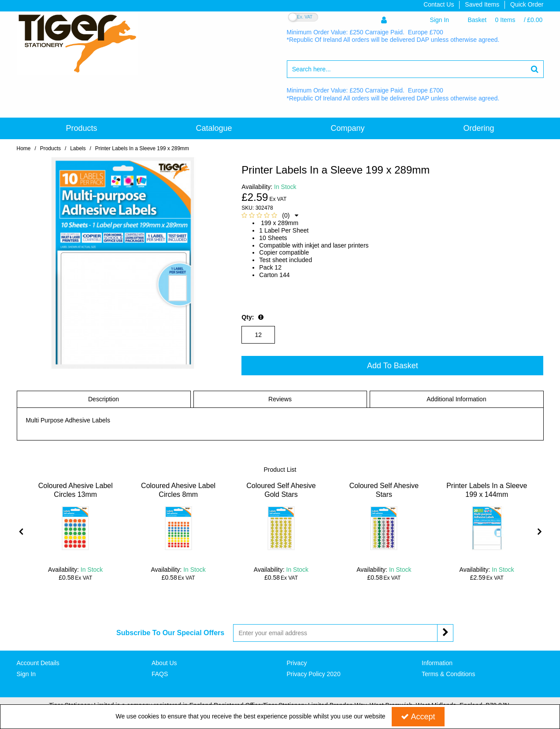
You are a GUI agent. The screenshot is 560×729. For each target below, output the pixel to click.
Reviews (280, 399)
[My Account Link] (415, 20)
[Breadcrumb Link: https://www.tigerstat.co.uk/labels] (78, 148)
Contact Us (439, 4)
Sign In (26, 674)
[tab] (104, 400)
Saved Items (482, 4)
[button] (270, 215)
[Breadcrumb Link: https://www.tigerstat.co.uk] (24, 148)
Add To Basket (393, 366)
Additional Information (456, 399)
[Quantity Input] (258, 335)
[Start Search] (535, 69)
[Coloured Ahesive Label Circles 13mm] (76, 495)
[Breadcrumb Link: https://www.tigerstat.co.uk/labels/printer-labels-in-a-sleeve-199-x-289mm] (142, 148)
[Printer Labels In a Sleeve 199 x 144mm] (487, 495)
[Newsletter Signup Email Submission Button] (445, 633)
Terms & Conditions (448, 674)
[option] (76, 531)
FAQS (160, 674)
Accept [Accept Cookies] (418, 717)
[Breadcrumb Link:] (50, 148)
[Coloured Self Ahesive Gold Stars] (281, 495)
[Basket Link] (505, 20)
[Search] (407, 69)
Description (104, 399)
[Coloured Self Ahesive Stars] (384, 495)
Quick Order (527, 4)
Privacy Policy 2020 (314, 674)
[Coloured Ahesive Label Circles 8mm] (178, 495)
